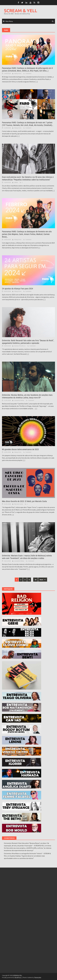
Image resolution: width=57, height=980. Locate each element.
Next (43, 580)
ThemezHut (38, 977)
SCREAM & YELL (21, 11)
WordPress (18, 977)
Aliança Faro (18, 73)
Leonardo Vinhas (19, 400)
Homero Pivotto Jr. (20, 346)
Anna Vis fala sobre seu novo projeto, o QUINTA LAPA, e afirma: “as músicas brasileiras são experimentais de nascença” (28, 848)
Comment (28, 73)
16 (36, 580)
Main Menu (9, 21)
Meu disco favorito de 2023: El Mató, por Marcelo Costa (24, 501)
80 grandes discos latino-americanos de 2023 (20, 449)
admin (16, 182)
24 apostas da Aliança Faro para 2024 (18, 289)
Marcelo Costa (19, 504)
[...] (37, 82)
